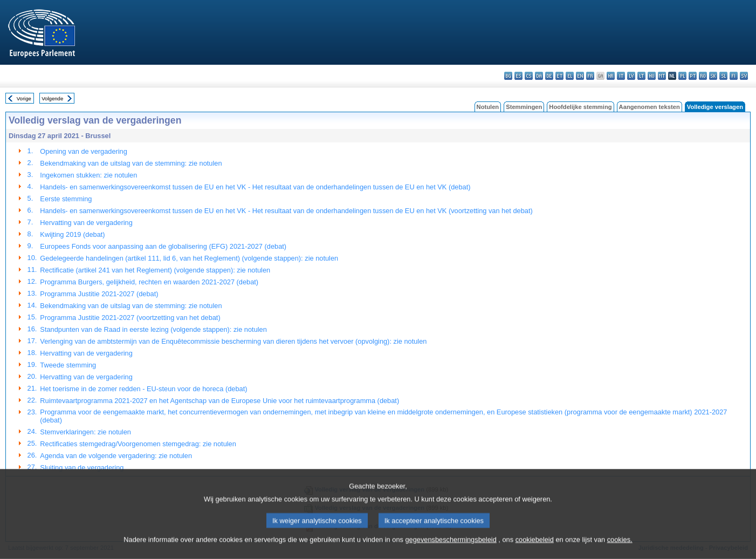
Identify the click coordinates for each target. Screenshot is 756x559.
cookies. (620, 552)
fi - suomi (734, 76)
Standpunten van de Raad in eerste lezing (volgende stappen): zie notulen (153, 329)
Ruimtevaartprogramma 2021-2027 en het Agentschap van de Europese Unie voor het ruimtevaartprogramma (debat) (219, 401)
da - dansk (539, 76)
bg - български (508, 76)
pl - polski (682, 76)
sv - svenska (744, 76)
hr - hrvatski (611, 76)
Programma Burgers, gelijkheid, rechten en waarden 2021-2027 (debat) (149, 282)
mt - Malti (662, 76)
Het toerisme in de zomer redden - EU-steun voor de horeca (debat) (143, 389)
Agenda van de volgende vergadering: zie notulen (116, 456)
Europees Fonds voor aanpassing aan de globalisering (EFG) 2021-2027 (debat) (163, 246)
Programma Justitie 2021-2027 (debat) (99, 294)
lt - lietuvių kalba (641, 76)
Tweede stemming (68, 365)
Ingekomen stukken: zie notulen (88, 175)
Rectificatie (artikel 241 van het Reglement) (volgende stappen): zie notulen (155, 270)
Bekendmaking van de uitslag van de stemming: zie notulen (131, 163)
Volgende (52, 98)
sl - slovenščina (723, 76)
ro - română (703, 76)
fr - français (590, 76)
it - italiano (621, 76)
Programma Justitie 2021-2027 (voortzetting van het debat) (130, 318)
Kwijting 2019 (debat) (72, 234)
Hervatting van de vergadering (86, 223)
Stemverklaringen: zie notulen (85, 432)
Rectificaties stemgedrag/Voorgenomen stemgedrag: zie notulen (138, 444)
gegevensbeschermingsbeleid (451, 552)
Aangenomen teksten (650, 107)
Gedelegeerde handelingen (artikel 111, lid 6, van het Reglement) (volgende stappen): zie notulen (189, 258)
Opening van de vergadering (84, 151)
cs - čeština (529, 76)
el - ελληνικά (570, 76)
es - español (518, 76)
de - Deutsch (549, 76)
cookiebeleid (535, 552)
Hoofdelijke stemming (580, 107)
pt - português (693, 76)
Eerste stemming (66, 199)
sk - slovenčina (713, 76)
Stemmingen (524, 107)
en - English (580, 76)
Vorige (24, 98)
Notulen (488, 107)
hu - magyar (652, 76)
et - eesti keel (559, 76)
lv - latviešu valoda (631, 76)
